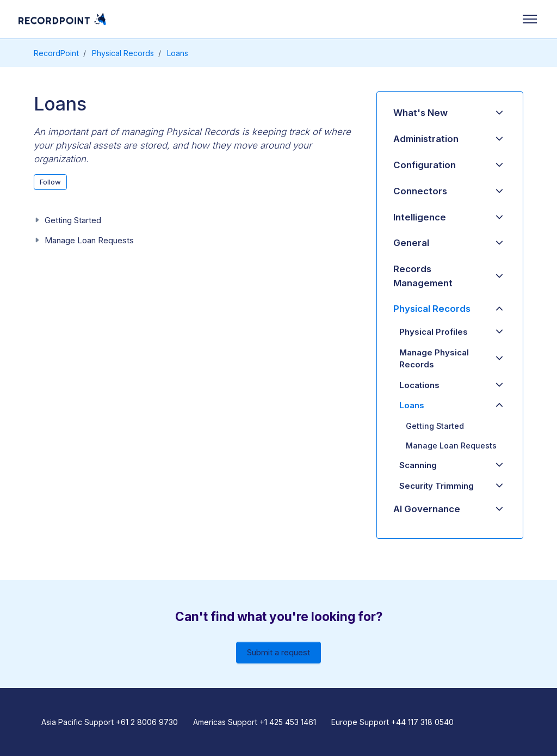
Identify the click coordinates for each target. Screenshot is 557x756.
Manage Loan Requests (89, 240)
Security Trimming (437, 486)
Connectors (420, 191)
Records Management (423, 276)
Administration (426, 139)
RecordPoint (56, 53)
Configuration (425, 165)
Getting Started (73, 220)
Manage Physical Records (434, 359)
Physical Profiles (434, 332)
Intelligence (420, 217)
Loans (178, 53)
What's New (420, 113)
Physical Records (123, 53)
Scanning (418, 465)
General (411, 243)
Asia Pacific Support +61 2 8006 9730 (110, 722)
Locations (419, 385)
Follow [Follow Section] (50, 182)
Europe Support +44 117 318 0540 (392, 722)
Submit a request (278, 652)
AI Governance (427, 509)
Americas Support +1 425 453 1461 (255, 722)
